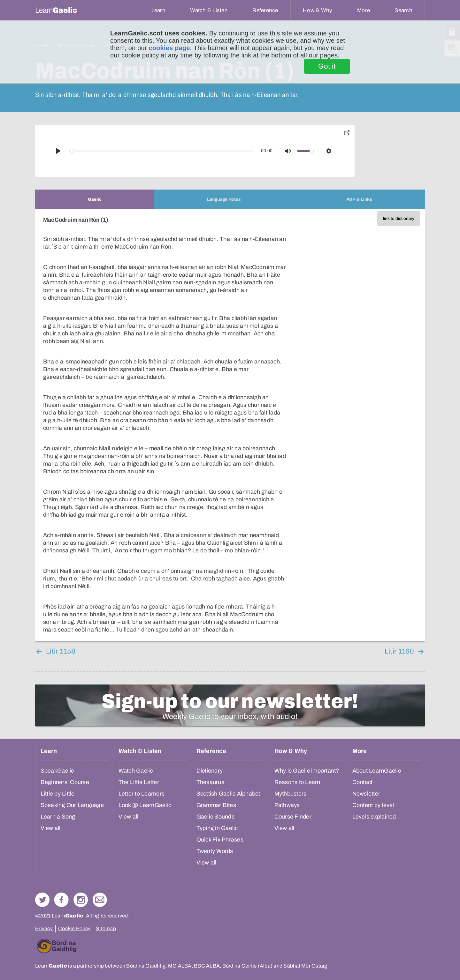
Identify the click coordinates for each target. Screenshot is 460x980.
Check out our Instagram (81, 900)
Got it (327, 66)
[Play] (58, 151)
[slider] (162, 151)
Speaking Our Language (72, 805)
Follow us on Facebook (61, 900)
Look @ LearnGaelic (145, 805)
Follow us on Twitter (42, 900)
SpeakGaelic (57, 771)
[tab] (95, 199)
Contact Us (100, 900)
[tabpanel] (230, 425)
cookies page (169, 48)
